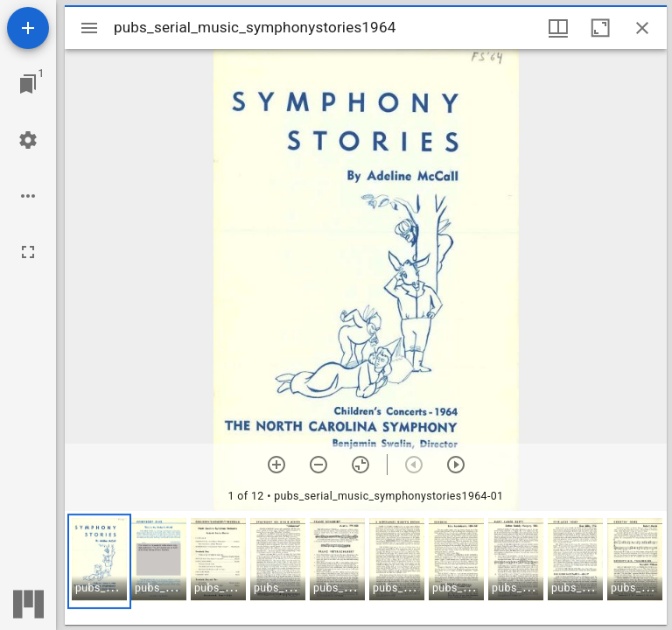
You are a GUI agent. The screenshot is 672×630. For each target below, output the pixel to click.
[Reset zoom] (360, 465)
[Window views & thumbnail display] (558, 28)
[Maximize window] (600, 28)
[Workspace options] (28, 196)
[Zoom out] (318, 465)
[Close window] (642, 28)
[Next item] (456, 465)
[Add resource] (28, 28)
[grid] (366, 568)
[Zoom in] (276, 465)
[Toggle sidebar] (89, 28)
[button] (99, 561)
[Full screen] (28, 252)
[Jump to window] (28, 84)
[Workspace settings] (28, 140)
